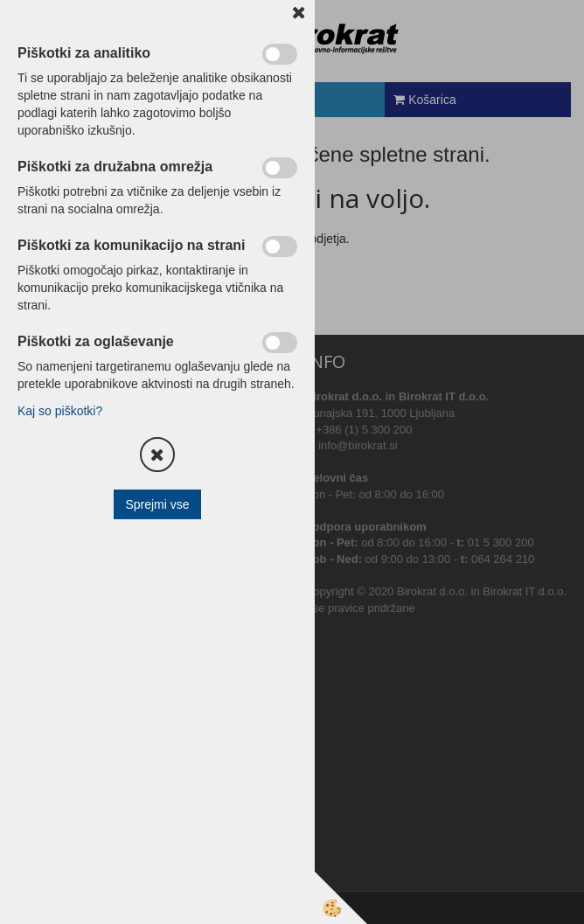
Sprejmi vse (157, 504)
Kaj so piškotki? (60, 411)
